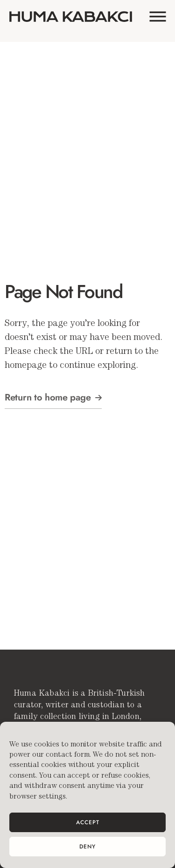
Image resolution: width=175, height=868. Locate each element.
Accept (88, 822)
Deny (87, 847)
